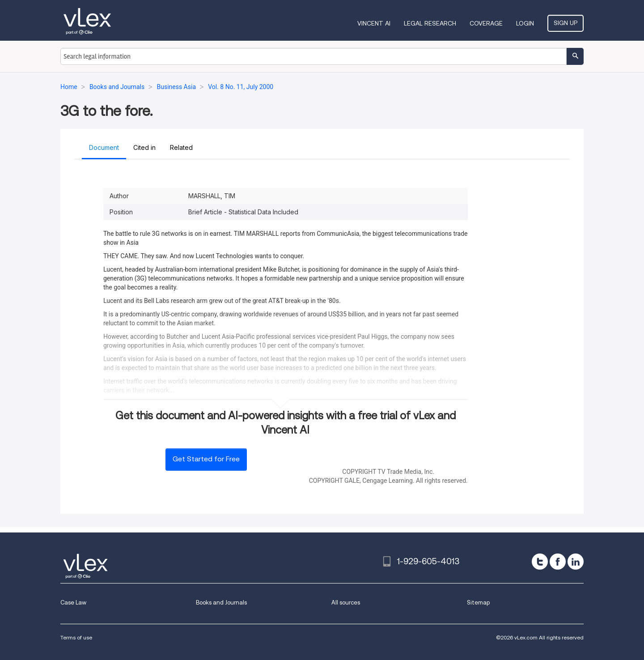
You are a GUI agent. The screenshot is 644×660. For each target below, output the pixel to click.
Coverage (486, 23)
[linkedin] (576, 562)
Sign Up (566, 23)
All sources (346, 603)
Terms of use (76, 637)
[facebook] (558, 562)
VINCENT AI (374, 23)
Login (525, 23)
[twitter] (540, 562)
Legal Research (430, 23)
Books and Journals (221, 603)
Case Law (73, 603)
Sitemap (478, 603)
